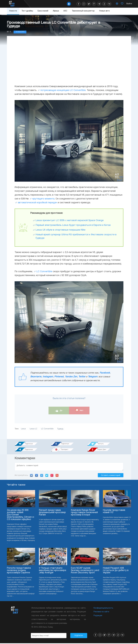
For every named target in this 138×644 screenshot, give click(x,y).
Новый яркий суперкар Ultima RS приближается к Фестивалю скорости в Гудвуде (76, 236)
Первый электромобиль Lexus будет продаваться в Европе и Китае (73, 225)
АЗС (65, 11)
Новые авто (104, 11)
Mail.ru (42, 476)
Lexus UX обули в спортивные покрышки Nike (60, 230)
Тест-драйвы (27, 11)
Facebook (105, 373)
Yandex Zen (71, 377)
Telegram (93, 377)
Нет (79, 411)
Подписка (79, 636)
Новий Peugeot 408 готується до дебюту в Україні (116, 571)
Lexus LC (33, 429)
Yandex (52, 476)
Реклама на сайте (101, 613)
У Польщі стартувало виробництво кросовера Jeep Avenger (52, 571)
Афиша (56, 11)
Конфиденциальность (103, 609)
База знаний (43, 11)
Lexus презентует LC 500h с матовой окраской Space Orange (70, 220)
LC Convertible (44, 272)
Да (59, 411)
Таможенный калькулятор (83, 11)
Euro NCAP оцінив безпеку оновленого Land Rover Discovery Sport (85, 571)
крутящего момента (43, 199)
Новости (13, 11)
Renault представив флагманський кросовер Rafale (52, 513)
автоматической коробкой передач (38, 203)
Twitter (82, 377)
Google (57, 476)
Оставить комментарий (111, 476)
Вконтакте (36, 377)
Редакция (98, 616)
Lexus (23, 429)
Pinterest (59, 377)
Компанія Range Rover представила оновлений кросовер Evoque (84, 513)
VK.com (31, 476)
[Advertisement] (69, 63)
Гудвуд (60, 429)
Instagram (48, 377)
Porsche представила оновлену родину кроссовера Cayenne (19, 571)
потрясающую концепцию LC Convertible (63, 90)
